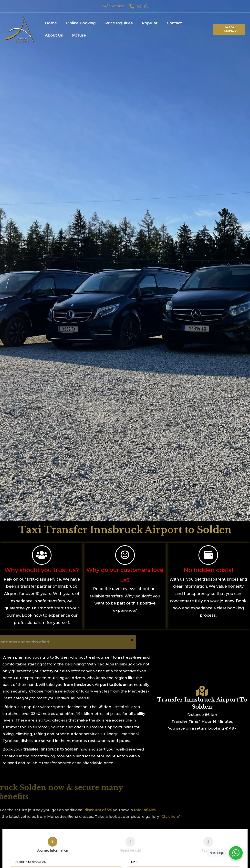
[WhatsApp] (146, 6)
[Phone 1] (132, 6)
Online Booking (78, 23)
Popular (143, 23)
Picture (51, 35)
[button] (228, 29)
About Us (189, 23)
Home (50, 23)
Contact (165, 23)
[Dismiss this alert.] (31, 642)
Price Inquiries (114, 23)
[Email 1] (139, 6)
